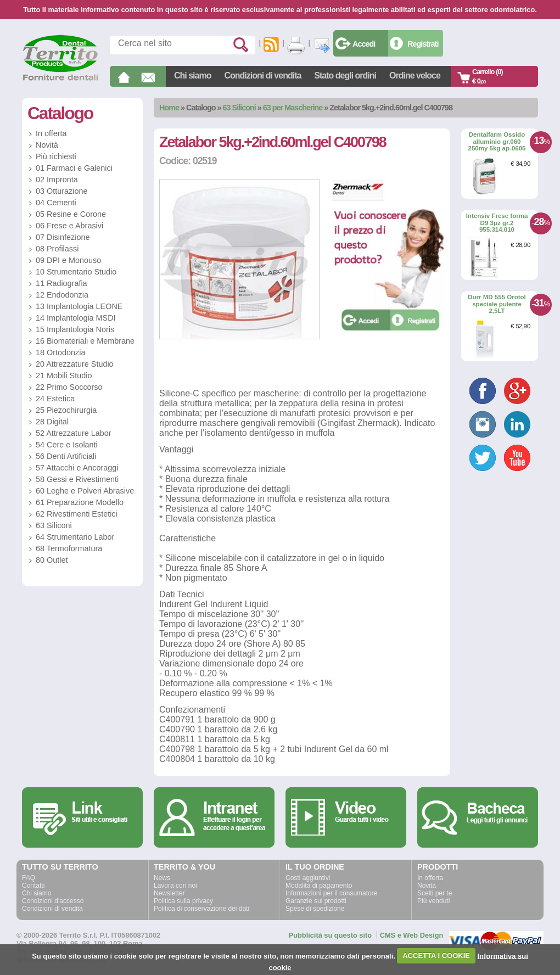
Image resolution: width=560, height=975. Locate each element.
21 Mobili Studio (64, 376)
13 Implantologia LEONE (79, 306)
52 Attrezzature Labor (74, 433)
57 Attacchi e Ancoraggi (77, 468)
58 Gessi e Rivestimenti (77, 479)
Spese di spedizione (315, 909)
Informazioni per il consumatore (331, 893)
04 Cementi (56, 203)
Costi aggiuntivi (308, 878)
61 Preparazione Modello (80, 502)
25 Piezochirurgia (66, 410)
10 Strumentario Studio (76, 272)
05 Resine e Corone (71, 214)
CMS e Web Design (412, 935)
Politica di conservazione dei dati (201, 909)
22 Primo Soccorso (69, 387)
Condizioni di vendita (262, 75)
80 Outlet (52, 560)
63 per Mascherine (293, 108)
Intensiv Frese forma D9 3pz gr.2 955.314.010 (497, 223)
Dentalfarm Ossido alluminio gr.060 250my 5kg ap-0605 (497, 141)
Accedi (364, 44)
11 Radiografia (61, 283)
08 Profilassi (57, 249)
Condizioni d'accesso (53, 901)
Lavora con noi (175, 886)
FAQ (29, 878)
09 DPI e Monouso (68, 260)
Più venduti (433, 901)
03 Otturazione (61, 191)
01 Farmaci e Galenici (74, 168)
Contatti (33, 886)
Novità (47, 145)
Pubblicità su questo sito (330, 935)
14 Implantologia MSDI (76, 318)
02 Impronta (57, 180)
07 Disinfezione (63, 237)
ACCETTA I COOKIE (436, 956)
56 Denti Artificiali (66, 456)
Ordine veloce (415, 75)
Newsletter (169, 893)
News (162, 878)
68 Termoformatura (69, 548)
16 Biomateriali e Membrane (85, 341)
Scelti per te (435, 893)
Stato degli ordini (345, 75)
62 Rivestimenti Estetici (77, 514)
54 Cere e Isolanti (67, 445)
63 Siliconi (239, 108)
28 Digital (52, 422)
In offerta (51, 133)
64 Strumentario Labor (75, 537)
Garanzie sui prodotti (316, 901)
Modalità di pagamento (319, 886)
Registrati (423, 44)
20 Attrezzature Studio (75, 364)
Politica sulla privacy (183, 901)
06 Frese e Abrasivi (69, 226)
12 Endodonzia (62, 295)
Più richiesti (56, 156)
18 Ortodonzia (60, 352)
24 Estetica (55, 399)
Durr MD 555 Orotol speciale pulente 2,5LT (497, 304)
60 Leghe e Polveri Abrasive (85, 491)
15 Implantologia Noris (75, 329)
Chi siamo (192, 75)
